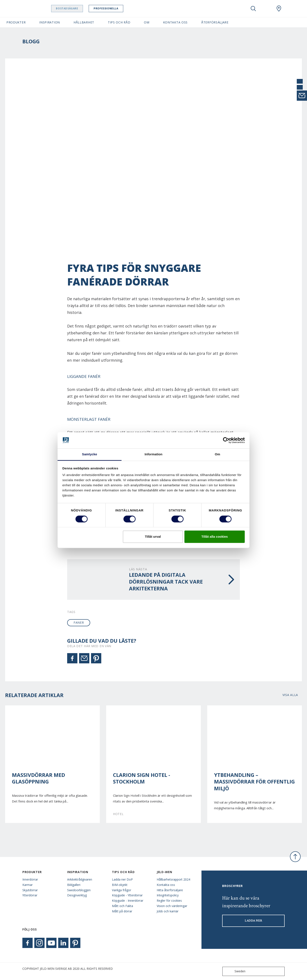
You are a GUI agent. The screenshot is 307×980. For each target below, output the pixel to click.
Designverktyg (77, 895)
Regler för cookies (169, 901)
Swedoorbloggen (79, 890)
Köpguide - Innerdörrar (128, 901)
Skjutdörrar (30, 890)
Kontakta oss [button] (175, 22)
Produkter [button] (16, 22)
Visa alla (290, 695)
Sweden (235, 971)
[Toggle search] (253, 9)
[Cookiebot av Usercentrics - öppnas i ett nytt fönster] (226, 440)
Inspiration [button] (50, 22)
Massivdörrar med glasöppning (38, 778)
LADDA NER (253, 921)
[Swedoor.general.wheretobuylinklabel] (279, 9)
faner (79, 623)
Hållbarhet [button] (84, 22)
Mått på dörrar (122, 911)
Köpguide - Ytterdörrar (127, 895)
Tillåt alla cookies (214, 537)
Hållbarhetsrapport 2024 (173, 879)
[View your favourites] (266, 9)
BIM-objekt (120, 885)
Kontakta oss (166, 885)
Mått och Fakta (122, 906)
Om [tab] (217, 454)
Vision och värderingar (172, 906)
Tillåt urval (153, 537)
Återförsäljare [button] (215, 22)
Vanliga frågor (122, 890)
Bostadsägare (80, 8)
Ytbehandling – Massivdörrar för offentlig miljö (254, 782)
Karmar (28, 885)
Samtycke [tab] (90, 454)
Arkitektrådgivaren (80, 879)
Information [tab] (153, 454)
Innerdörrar (30, 879)
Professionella (119, 8)
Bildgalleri (74, 885)
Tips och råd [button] (119, 22)
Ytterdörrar (30, 895)
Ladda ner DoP (122, 879)
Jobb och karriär (168, 911)
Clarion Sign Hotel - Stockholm (142, 778)
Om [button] (147, 22)
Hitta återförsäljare (170, 890)
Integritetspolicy (168, 895)
